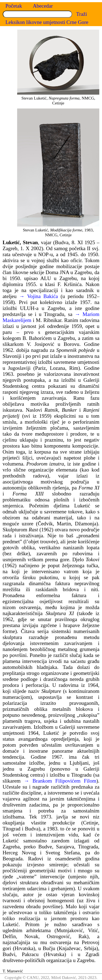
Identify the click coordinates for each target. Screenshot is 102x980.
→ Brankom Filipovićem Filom (60, 781)
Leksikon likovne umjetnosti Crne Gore (47, 22)
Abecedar (43, 6)
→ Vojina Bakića (39, 296)
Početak (14, 6)
